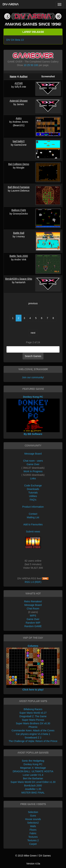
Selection (33, 812)
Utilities (33, 496)
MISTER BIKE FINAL (33, 793)
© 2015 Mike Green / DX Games (33, 856)
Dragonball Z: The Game (33, 716)
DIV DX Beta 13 (15, 40)
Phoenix (33, 727)
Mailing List (33, 517)
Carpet (33, 844)
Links (33, 478)
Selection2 (33, 823)
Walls (33, 826)
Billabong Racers (33, 709)
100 (36, 65)
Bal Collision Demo (19, 164)
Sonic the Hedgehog (33, 761)
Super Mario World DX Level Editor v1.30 (33, 782)
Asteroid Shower (19, 101)
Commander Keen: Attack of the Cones (33, 730)
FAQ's (33, 500)
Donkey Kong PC (33, 764)
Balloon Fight (19, 210)
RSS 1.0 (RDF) (33, 582)
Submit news (33, 532)
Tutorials (33, 493)
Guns (33, 816)
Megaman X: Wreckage (33, 768)
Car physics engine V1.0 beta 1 (33, 734)
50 (32, 65)
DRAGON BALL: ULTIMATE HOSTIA (33, 771)
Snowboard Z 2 (33, 738)
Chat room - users (33, 461)
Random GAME (33, 626)
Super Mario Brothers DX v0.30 (33, 723)
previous (33, 303)
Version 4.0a (33, 864)
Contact (33, 514)
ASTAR (19, 83)
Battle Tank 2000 (19, 256)
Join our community (33, 377)
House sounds (33, 819)
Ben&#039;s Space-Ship (19, 279)
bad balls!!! (19, 141)
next (33, 333)
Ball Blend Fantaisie (19, 187)
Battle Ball (19, 233)
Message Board (33, 454)
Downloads (33, 489)
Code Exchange (33, 486)
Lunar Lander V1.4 (33, 775)
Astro (19, 118)
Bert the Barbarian (33, 778)
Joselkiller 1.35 (33, 789)
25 (29, 65)
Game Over (33, 464)
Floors (33, 830)
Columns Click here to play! (33, 668)
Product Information (33, 507)
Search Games (33, 356)
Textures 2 (33, 840)
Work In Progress (33, 471)
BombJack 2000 (33, 786)
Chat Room (33, 609)
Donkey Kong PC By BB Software (33, 415)
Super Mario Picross (33, 720)
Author (24, 76)
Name (13, 76)
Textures (33, 837)
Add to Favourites (33, 524)
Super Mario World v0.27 (33, 713)
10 (25, 65)
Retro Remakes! (33, 601)
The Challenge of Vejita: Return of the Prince (33, 741)
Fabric (33, 833)
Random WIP (33, 623)
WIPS (33, 616)
